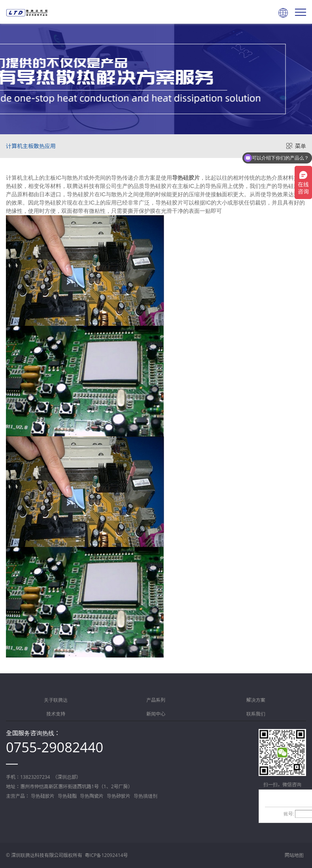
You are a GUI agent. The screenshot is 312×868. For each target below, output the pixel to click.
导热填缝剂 (146, 796)
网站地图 (294, 855)
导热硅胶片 (186, 178)
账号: (289, 814)
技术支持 (56, 714)
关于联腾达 (56, 700)
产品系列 (156, 700)
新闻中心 (156, 714)
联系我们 (256, 714)
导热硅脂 (67, 796)
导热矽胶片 (119, 796)
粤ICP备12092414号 (106, 855)
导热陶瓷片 (92, 796)
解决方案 (256, 700)
